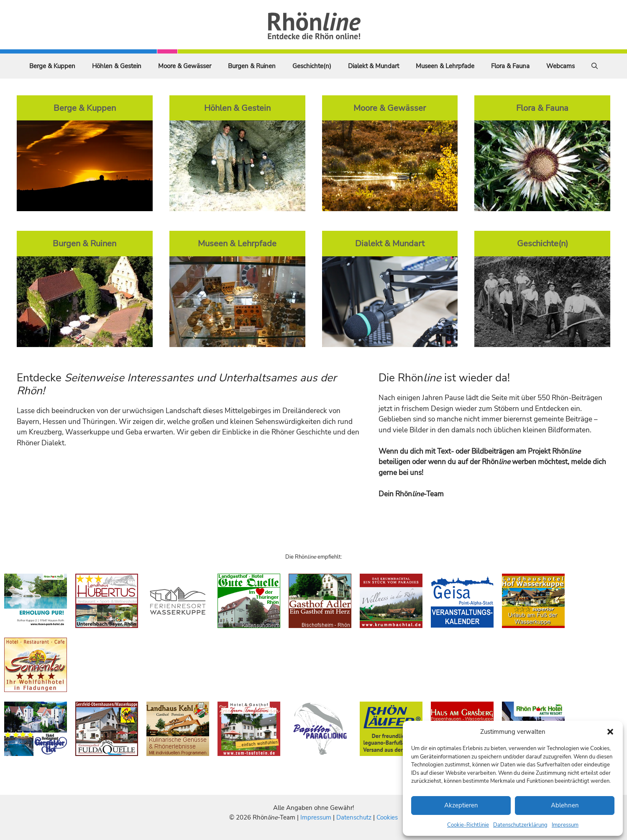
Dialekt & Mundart (374, 66)
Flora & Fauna (510, 66)
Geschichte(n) (312, 66)
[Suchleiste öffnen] (595, 66)
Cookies (387, 817)
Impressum (565, 825)
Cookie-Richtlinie (468, 825)
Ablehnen (565, 805)
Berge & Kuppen (52, 66)
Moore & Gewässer (185, 66)
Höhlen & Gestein (117, 66)
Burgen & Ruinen (252, 66)
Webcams (560, 66)
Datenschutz (354, 817)
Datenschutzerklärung (520, 825)
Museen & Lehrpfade (445, 66)
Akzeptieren (461, 805)
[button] (610, 732)
